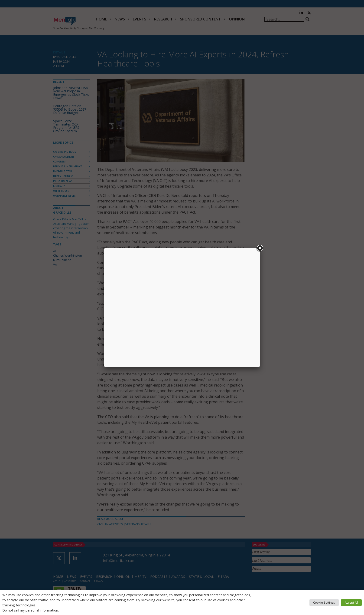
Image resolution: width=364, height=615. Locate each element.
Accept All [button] (351, 602)
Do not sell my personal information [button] (30, 610)
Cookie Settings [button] (324, 602)
